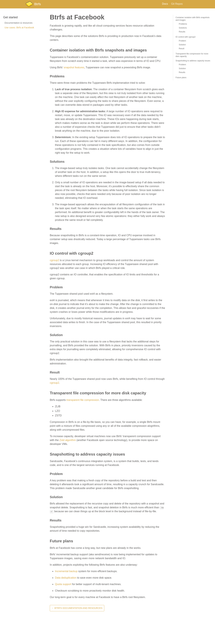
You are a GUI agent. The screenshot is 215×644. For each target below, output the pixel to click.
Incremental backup (66, 571)
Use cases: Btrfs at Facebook (19, 28)
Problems (183, 24)
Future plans (181, 78)
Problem (182, 41)
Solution (182, 45)
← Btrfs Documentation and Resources (77, 608)
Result (182, 49)
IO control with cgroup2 (185, 37)
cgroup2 (54, 260)
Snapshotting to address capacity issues (193, 61)
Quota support (63, 584)
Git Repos (177, 4)
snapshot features (74, 67)
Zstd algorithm (68, 440)
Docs (165, 4)
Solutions (183, 28)
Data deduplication (66, 578)
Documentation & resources (19, 23)
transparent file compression (83, 400)
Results (182, 32)
